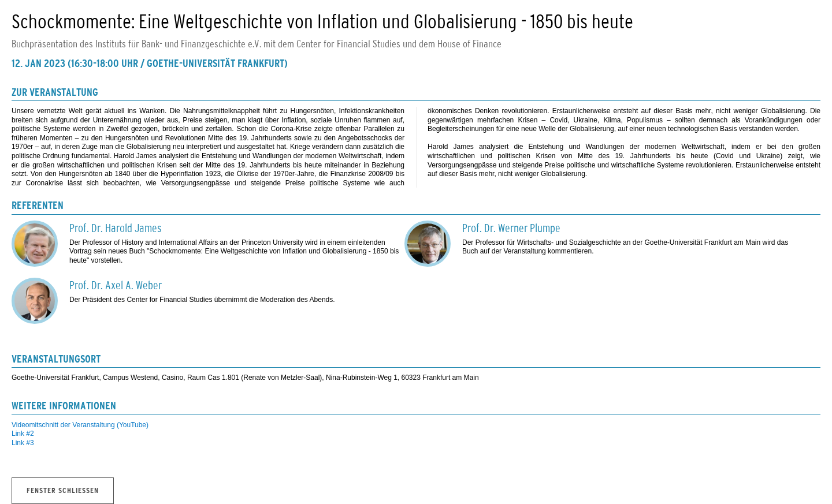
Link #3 (23, 443)
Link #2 (23, 434)
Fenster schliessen (63, 491)
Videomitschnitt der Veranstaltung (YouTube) (80, 425)
